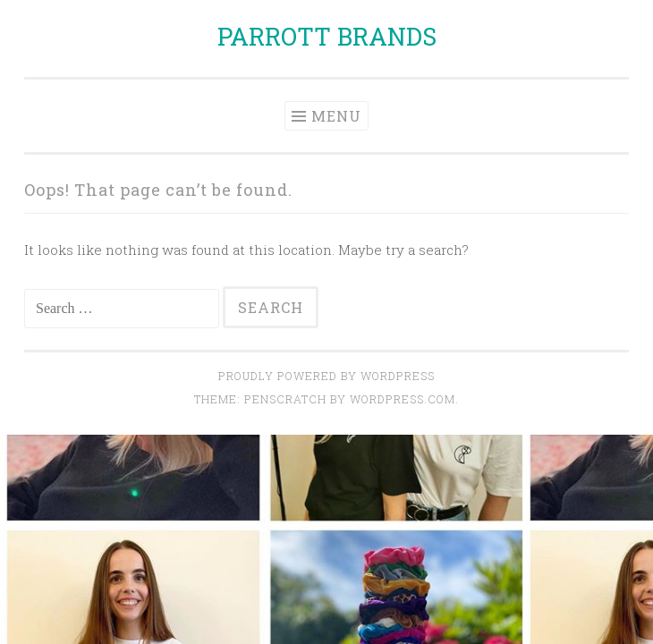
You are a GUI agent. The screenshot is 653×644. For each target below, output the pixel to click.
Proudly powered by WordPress (326, 376)
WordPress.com (403, 399)
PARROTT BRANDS (327, 36)
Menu (336, 116)
